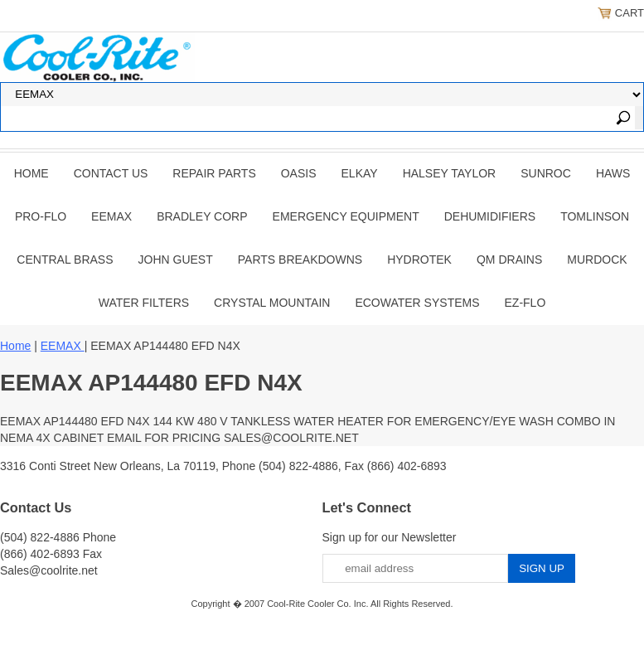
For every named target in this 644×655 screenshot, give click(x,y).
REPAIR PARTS (214, 173)
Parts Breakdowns (300, 260)
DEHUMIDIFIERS (490, 216)
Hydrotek (419, 260)
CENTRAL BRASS (65, 260)
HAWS (613, 173)
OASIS (299, 173)
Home (31, 173)
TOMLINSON (595, 216)
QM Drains (509, 260)
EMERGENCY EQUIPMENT (346, 216)
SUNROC (546, 173)
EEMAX (111, 216)
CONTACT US (111, 173)
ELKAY (360, 173)
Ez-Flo (525, 303)
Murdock (597, 260)
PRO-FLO (41, 216)
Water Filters (144, 303)
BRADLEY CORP (202, 216)
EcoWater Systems (417, 303)
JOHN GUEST (176, 260)
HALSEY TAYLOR (450, 173)
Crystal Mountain (272, 303)
